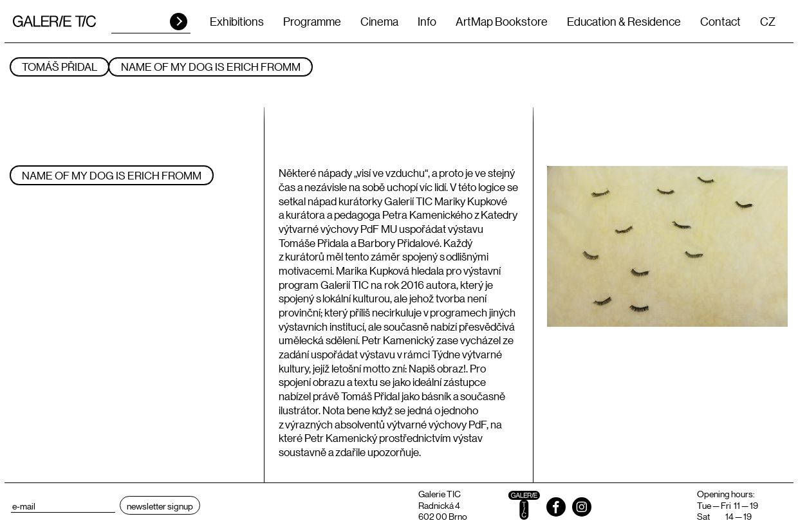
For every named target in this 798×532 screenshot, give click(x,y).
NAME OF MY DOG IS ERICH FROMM (211, 67)
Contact (720, 21)
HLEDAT (179, 22)
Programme (312, 21)
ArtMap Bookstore (502, 21)
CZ (768, 21)
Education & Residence (624, 21)
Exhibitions (237, 21)
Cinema (379, 21)
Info (427, 21)
